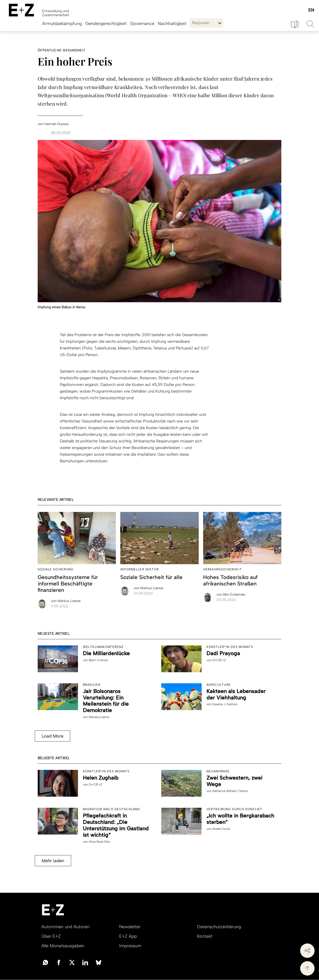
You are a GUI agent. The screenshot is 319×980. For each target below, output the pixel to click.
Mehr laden (53, 861)
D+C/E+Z (219, 660)
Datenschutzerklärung (219, 927)
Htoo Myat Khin (100, 842)
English (311, 10)
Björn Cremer (98, 660)
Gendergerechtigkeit (106, 23)
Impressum (130, 946)
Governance (142, 23)
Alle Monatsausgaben (63, 946)
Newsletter (130, 927)
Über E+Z (51, 936)
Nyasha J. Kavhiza (225, 704)
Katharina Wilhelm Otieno (230, 791)
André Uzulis (221, 829)
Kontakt (205, 936)
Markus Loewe (66, 601)
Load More (53, 736)
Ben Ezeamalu (231, 594)
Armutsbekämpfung (62, 23)
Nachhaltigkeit (172, 23)
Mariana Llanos (99, 717)
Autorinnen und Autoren (65, 927)
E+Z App (128, 936)
